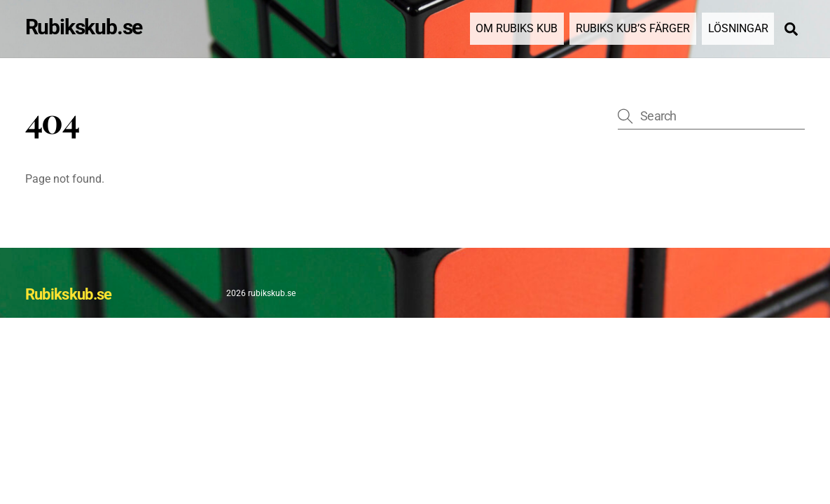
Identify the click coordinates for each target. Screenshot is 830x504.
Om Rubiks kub (517, 28)
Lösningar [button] (738, 28)
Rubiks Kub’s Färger (633, 28)
